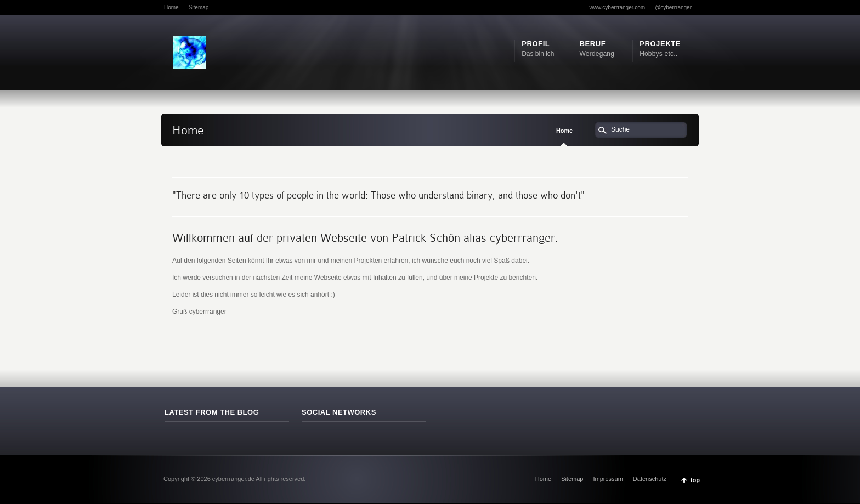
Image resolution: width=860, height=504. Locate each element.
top (695, 480)
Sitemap (199, 7)
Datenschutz (650, 479)
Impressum (608, 479)
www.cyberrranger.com (617, 7)
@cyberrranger (673, 7)
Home (171, 7)
